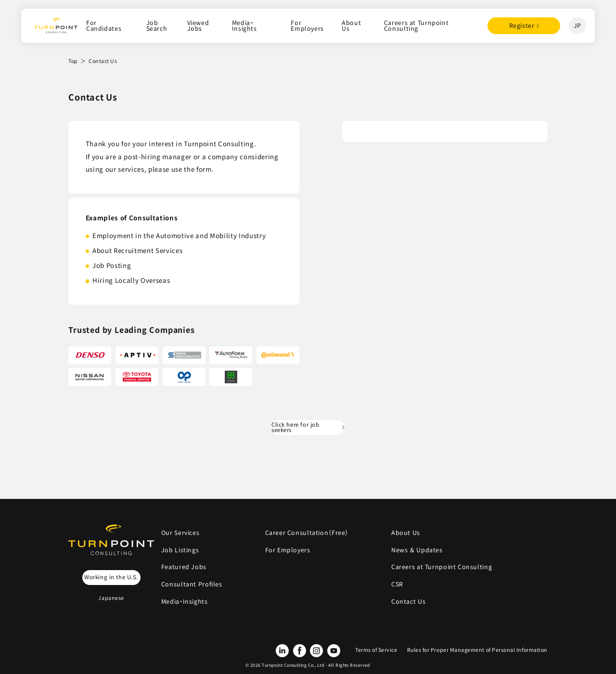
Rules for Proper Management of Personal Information (477, 650)
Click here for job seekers (295, 427)
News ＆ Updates (420, 550)
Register (522, 25)
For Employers (307, 25)
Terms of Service (376, 650)
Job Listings (180, 550)
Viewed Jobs (198, 25)
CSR (397, 584)
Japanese (111, 598)
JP (577, 25)
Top (73, 61)
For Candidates (104, 25)
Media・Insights (244, 25)
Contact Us (408, 601)
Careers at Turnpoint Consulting (416, 25)
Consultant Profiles (192, 584)
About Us (351, 25)
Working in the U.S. (111, 577)
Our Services (180, 533)
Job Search (157, 25)
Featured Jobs (184, 567)
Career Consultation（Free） (307, 533)
